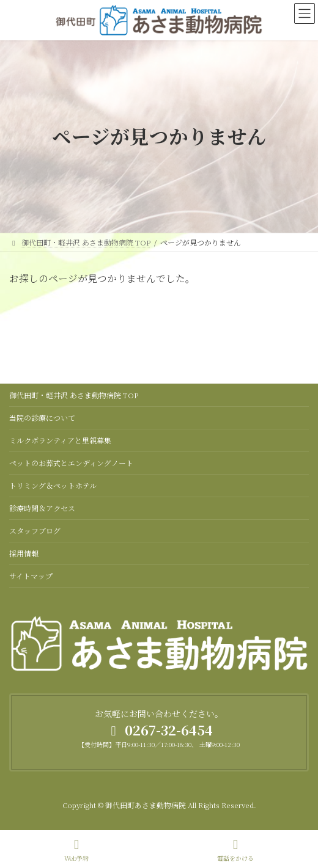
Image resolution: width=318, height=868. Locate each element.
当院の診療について (42, 418)
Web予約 (76, 850)
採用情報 (24, 553)
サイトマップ (31, 576)
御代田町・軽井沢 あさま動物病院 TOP (74, 395)
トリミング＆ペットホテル (53, 485)
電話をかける (235, 850)
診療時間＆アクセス (42, 508)
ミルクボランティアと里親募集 (60, 440)
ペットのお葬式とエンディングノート (71, 463)
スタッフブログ (35, 531)
